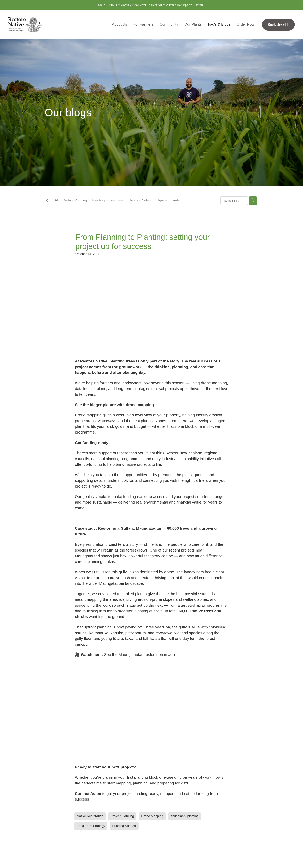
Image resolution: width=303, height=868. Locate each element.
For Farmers (143, 24)
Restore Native (140, 200)
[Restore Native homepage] (37, 25)
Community (169, 24)
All (57, 200)
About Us (119, 24)
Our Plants (193, 24)
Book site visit (279, 24)
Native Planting (75, 200)
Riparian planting (170, 200)
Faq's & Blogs (219, 24)
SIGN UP (104, 5)
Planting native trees (108, 200)
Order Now (245, 24)
